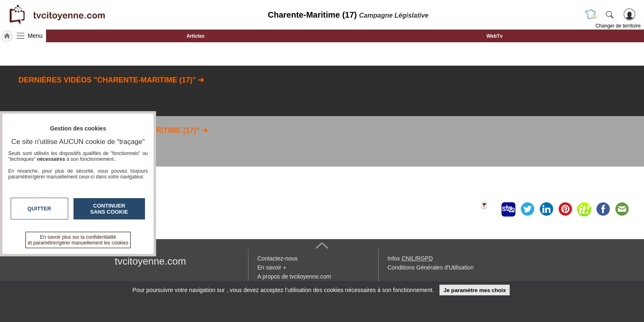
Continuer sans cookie (109, 209)
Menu (35, 36)
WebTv (494, 36)
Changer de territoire (618, 26)
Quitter (39, 209)
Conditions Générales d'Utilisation (431, 267)
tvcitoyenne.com (151, 261)
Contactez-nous (278, 258)
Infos (410, 258)
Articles (195, 36)
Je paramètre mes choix (475, 290)
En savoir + (272, 267)
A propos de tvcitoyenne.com (294, 276)
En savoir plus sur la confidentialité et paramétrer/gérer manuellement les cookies (78, 240)
